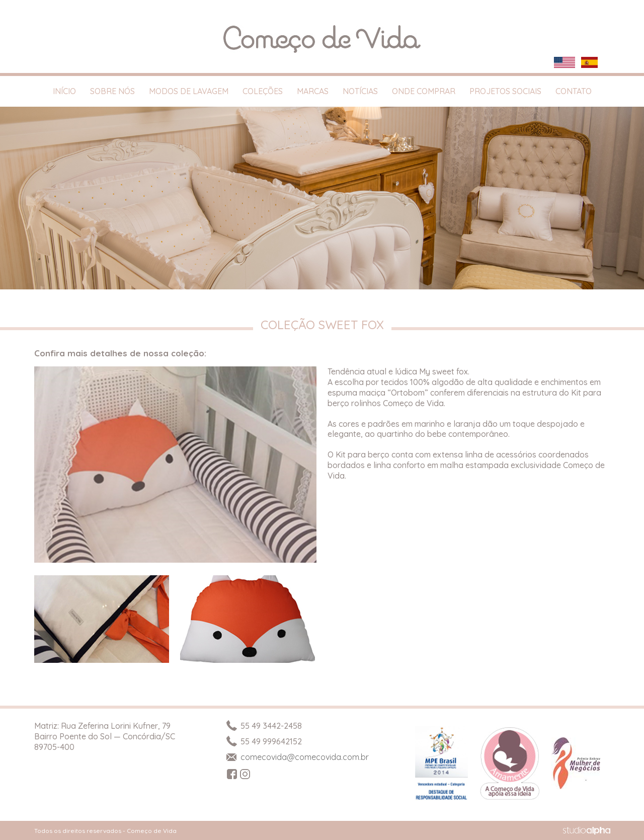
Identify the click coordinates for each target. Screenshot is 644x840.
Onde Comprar (424, 91)
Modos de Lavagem (189, 91)
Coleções (263, 91)
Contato (574, 91)
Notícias (360, 91)
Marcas (313, 91)
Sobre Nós (112, 91)
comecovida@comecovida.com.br (297, 757)
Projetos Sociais (505, 91)
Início (64, 91)
